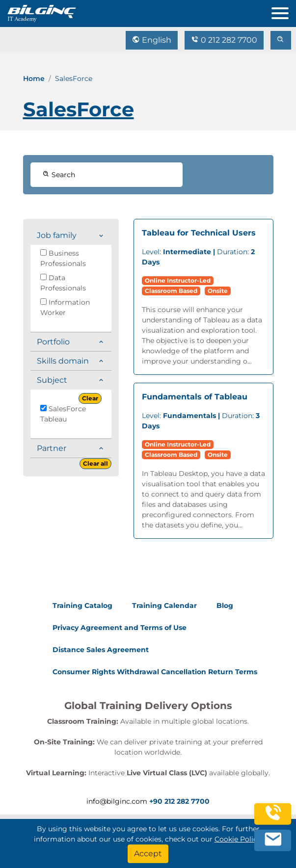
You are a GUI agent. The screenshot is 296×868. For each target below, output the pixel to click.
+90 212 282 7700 (179, 801)
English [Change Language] (152, 40)
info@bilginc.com (117, 801)
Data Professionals (63, 283)
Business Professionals (63, 258)
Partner (52, 448)
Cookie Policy (238, 839)
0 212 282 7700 (224, 40)
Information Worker (65, 307)
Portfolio (53, 342)
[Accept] (148, 854)
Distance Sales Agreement (101, 650)
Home (34, 79)
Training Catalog (82, 605)
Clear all (95, 463)
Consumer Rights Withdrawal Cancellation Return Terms (155, 672)
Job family (57, 235)
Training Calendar (164, 605)
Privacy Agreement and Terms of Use (120, 628)
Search (59, 175)
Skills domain (63, 361)
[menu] (284, 11)
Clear (90, 398)
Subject (52, 380)
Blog (225, 605)
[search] (281, 40)
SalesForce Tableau (63, 414)
